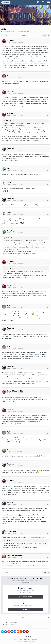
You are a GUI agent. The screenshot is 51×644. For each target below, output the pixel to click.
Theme (21, 637)
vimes (9, 168)
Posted (15, 42)
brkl (8, 75)
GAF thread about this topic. (38, 538)
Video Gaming (25, 32)
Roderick (10, 91)
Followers (24, 617)
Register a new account (26, 597)
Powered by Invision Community (25, 641)
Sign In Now (26, 610)
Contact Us (29, 637)
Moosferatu (11, 231)
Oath (9, 450)
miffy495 (5, 32)
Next (44, 35)
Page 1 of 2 (26, 36)
